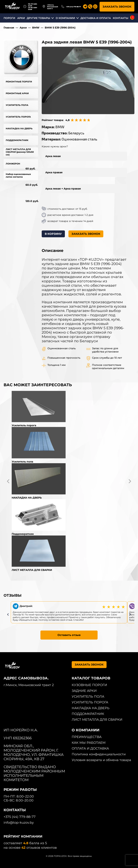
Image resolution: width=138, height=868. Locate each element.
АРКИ (21, 18)
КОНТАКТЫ (121, 18)
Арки (23, 28)
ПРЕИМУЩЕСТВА (87, 737)
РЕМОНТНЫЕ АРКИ (17, 93)
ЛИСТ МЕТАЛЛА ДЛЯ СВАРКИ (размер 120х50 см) (20, 152)
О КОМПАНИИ (65, 18)
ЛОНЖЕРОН (13, 164)
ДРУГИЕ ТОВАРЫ (38, 18)
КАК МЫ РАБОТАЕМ (89, 743)
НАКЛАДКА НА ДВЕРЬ (19, 128)
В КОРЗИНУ (53, 234)
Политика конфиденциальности (99, 754)
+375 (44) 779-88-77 (73, 7)
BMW (36, 28)
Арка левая (53, 156)
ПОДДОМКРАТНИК (17, 140)
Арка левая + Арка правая (63, 189)
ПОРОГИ (9, 18)
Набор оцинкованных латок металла (18, 175)
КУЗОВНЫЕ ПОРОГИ (89, 685)
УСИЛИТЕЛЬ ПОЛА (17, 105)
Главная (9, 28)
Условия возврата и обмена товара (101, 760)
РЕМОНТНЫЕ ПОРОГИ (19, 82)
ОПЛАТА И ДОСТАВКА (90, 748)
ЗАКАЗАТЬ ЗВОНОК (117, 7)
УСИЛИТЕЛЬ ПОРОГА (18, 117)
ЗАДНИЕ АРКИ (84, 691)
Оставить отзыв (69, 635)
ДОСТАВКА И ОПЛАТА (96, 18)
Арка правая (54, 172)
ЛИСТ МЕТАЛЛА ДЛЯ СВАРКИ (97, 720)
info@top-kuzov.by (19, 823)
